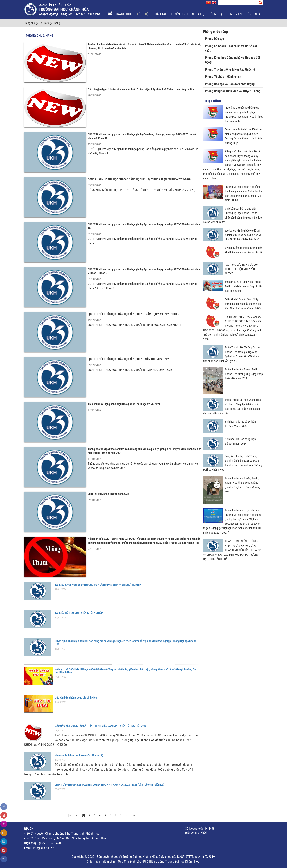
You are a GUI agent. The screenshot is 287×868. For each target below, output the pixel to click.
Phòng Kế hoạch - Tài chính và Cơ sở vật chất (231, 48)
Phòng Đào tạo (215, 39)
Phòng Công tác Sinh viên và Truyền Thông (233, 91)
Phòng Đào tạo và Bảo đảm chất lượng (230, 84)
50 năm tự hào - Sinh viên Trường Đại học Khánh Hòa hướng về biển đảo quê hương (244, 286)
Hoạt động (213, 101)
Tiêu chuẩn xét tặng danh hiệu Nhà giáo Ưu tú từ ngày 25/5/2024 (124, 404)
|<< (69, 815)
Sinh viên (235, 14)
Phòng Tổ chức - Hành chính (223, 77)
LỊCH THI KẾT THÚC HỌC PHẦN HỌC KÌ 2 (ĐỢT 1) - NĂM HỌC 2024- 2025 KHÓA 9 (134, 314)
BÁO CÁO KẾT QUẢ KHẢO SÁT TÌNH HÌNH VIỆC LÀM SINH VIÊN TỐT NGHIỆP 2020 (101, 726)
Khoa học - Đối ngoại (208, 14)
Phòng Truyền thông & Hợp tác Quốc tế (230, 70)
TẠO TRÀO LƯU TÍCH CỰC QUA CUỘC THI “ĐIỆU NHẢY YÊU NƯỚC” (242, 269)
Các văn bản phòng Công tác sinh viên (76, 698)
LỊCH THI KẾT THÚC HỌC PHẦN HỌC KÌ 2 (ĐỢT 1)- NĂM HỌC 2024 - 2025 (129, 359)
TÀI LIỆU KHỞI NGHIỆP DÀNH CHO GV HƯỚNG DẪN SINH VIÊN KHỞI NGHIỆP (98, 585)
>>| (134, 815)
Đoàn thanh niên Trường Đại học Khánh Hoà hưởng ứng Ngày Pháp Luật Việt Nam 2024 (244, 374)
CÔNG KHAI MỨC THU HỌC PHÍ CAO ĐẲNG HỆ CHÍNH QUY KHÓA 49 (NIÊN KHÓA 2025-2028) (140, 179)
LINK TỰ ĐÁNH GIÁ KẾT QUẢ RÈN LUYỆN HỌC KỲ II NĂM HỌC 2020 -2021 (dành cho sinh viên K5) (110, 785)
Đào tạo (161, 14)
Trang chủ (124, 14)
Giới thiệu (143, 14)
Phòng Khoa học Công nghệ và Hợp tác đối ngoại (233, 60)
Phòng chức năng (40, 36)
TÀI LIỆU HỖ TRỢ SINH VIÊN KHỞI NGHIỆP (79, 613)
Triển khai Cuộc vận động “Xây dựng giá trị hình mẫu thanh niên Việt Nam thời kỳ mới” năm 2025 (243, 304)
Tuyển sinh (179, 14)
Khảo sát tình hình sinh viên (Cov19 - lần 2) (79, 755)
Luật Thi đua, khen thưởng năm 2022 (108, 494)
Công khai (254, 14)
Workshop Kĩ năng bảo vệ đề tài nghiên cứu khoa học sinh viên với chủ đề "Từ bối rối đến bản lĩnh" (243, 235)
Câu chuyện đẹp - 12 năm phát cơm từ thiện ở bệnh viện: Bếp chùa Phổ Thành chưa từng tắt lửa (141, 89)
